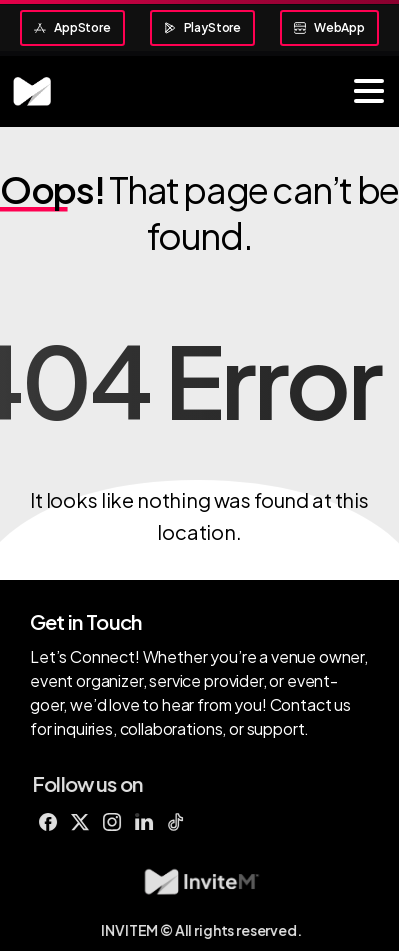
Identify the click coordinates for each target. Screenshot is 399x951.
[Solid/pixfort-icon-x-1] (86, 821)
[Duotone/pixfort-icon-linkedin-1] (150, 821)
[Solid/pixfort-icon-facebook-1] (54, 821)
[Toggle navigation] (369, 91)
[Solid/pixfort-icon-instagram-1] (118, 821)
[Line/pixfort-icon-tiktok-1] (182, 821)
